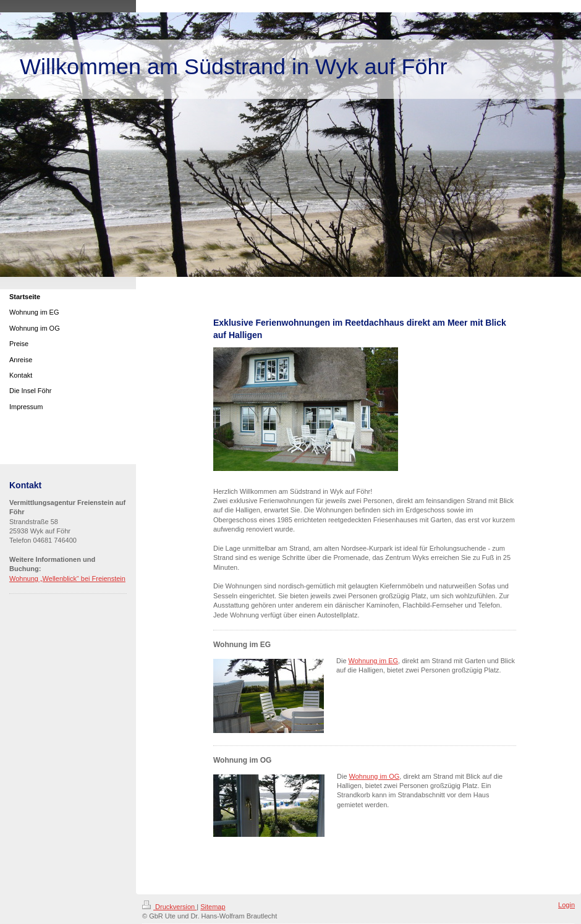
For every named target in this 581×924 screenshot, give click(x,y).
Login (566, 905)
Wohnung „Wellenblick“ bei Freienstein (67, 579)
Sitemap (213, 907)
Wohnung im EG (374, 661)
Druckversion (169, 907)
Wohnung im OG (375, 776)
